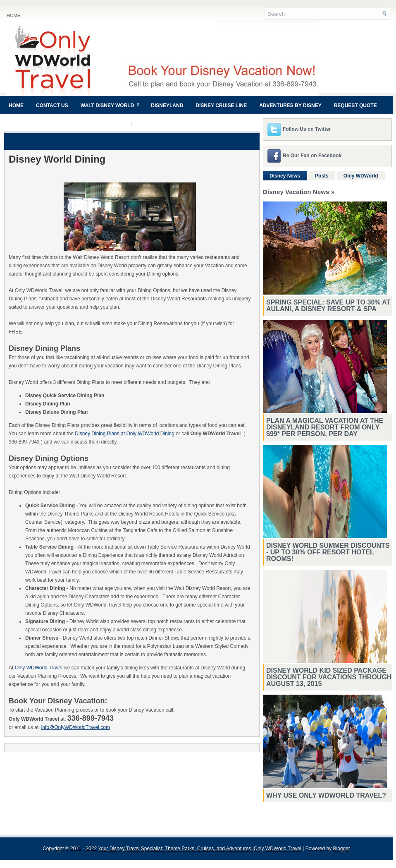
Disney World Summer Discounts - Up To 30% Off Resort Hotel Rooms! (328, 552)
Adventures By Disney (290, 106)
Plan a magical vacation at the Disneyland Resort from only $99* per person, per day (325, 427)
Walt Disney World (113, 102)
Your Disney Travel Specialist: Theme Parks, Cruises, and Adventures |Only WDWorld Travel (200, 849)
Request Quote (355, 106)
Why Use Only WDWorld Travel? (326, 795)
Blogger (341, 849)
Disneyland (167, 106)
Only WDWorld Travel (39, 668)
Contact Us (52, 106)
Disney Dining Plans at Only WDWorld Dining (125, 434)
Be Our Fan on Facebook (312, 156)
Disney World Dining (57, 159)
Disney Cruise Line (221, 106)
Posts (322, 176)
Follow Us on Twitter (307, 129)
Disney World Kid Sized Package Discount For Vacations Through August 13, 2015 (329, 677)
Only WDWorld (361, 176)
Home (13, 15)
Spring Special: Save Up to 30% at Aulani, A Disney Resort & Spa (328, 306)
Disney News (285, 176)
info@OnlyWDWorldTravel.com (76, 727)
